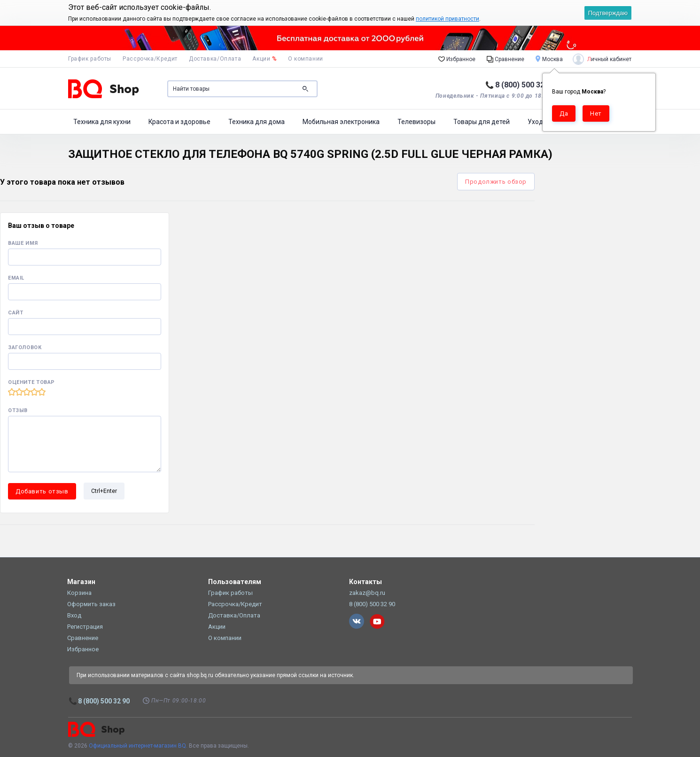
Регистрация (85, 627)
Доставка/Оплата (215, 59)
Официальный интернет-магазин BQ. (138, 746)
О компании (306, 59)
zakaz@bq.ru (367, 593)
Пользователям (235, 582)
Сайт (16, 313)
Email (16, 278)
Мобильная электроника (341, 122)
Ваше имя (23, 243)
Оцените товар (31, 382)
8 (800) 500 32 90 (525, 85)
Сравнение (506, 59)
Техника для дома (257, 122)
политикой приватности (447, 19)
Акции (264, 59)
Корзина (79, 593)
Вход (74, 615)
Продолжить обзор (496, 182)
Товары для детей (482, 122)
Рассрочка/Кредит (150, 59)
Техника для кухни (102, 122)
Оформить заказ (91, 604)
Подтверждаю (608, 13)
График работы (90, 59)
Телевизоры (416, 122)
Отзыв (18, 410)
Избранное (457, 59)
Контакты (366, 582)
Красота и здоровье (179, 122)
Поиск (305, 89)
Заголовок (25, 347)
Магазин (81, 582)
